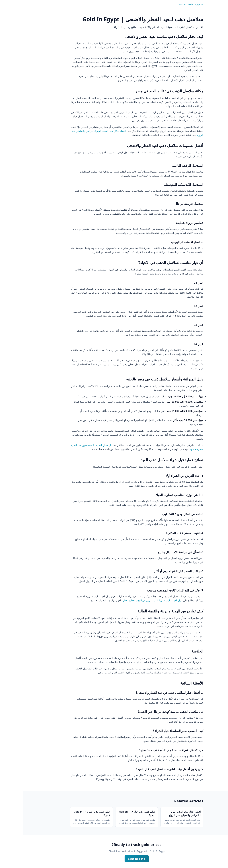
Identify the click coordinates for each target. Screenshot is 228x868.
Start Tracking (114, 859)
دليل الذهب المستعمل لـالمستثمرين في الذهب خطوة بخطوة (129, 600)
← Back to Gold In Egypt (168, 4)
